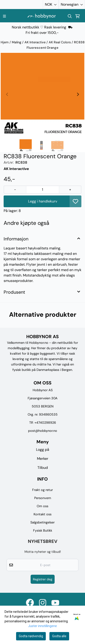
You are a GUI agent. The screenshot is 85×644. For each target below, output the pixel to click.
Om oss (42, 506)
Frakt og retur (42, 490)
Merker (43, 459)
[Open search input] (70, 16)
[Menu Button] (4, 16)
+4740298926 (45, 423)
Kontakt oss (42, 514)
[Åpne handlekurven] (78, 16)
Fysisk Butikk (43, 530)
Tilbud (43, 468)
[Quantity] (42, 190)
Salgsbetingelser (42, 522)
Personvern (43, 498)
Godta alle (59, 636)
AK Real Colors (60, 42)
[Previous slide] (7, 94)
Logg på (43, 450)
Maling (17, 42)
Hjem (5, 42)
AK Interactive (35, 42)
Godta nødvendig (31, 636)
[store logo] (41, 16)
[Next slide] (78, 94)
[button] (75, 201)
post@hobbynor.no (43, 431)
